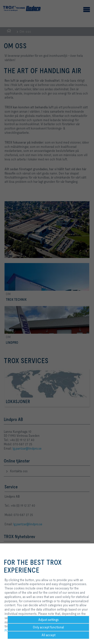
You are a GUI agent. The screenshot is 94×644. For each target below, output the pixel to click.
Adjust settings (49, 620)
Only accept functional (48, 627)
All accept (49, 635)
